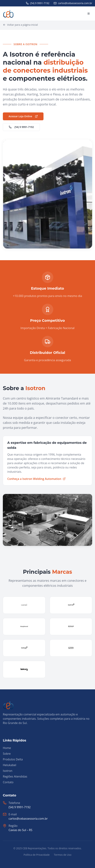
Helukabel (10, 765)
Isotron (8, 771)
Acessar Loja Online (23, 116)
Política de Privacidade (37, 855)
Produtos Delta (13, 759)
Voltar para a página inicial (20, 25)
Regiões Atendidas (15, 776)
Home (7, 748)
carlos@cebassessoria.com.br (28, 819)
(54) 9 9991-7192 (21, 127)
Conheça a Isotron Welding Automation (36, 479)
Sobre (7, 754)
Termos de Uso (63, 855)
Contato (8, 782)
